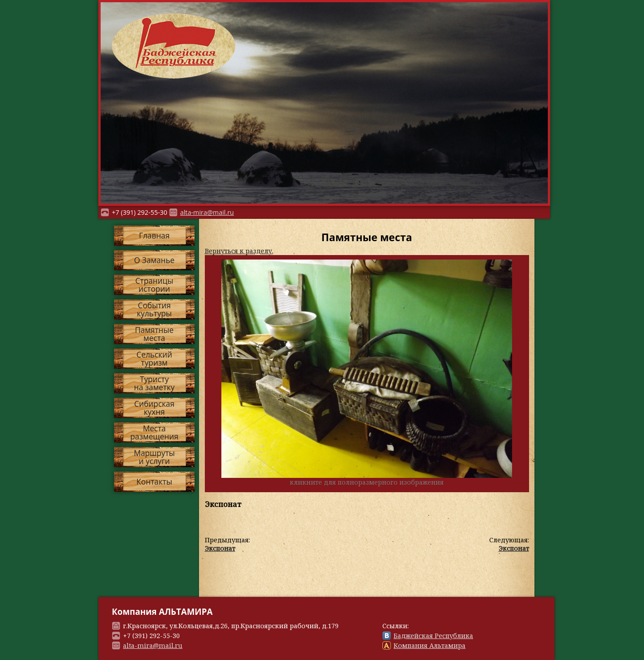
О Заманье (155, 260)
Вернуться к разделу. (239, 251)
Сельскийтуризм (154, 358)
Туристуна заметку (155, 383)
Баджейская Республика (433, 636)
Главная (154, 236)
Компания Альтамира (430, 645)
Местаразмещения (154, 432)
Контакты (154, 482)
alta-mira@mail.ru (207, 212)
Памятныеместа (154, 334)
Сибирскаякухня (154, 408)
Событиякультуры (154, 309)
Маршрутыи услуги (154, 457)
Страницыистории (154, 285)
